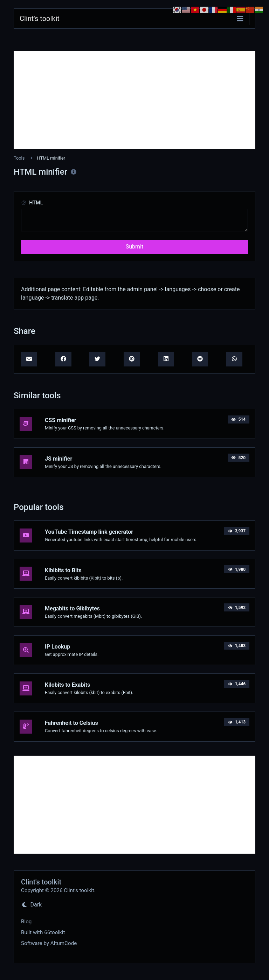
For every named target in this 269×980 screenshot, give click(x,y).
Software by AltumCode (49, 943)
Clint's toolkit (40, 19)
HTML (32, 203)
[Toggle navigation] (240, 19)
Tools (19, 158)
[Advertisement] (134, 100)
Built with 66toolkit (43, 932)
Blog (26, 922)
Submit (134, 247)
